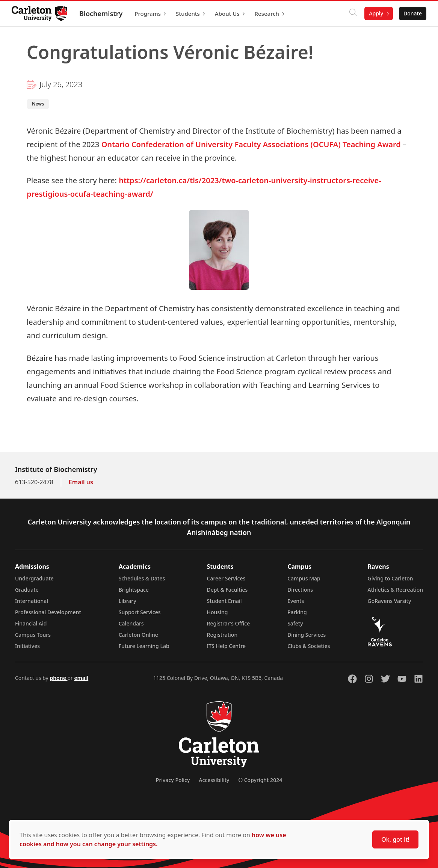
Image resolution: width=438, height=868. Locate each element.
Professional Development (48, 612)
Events (296, 601)
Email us (81, 482)
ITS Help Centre (227, 646)
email (81, 678)
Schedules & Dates (142, 578)
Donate (412, 13)
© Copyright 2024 (260, 780)
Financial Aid (31, 623)
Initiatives (27, 646)
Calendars (131, 623)
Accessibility (214, 780)
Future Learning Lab (144, 646)
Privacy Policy (173, 780)
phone (58, 678)
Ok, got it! (395, 839)
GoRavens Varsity (390, 601)
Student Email (224, 601)
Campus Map (304, 578)
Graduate (27, 590)
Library (128, 601)
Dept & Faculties (227, 590)
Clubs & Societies (309, 646)
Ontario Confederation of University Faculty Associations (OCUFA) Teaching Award (251, 144)
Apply (376, 13)
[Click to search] (353, 14)
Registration (222, 635)
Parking (297, 612)
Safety (295, 623)
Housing (217, 612)
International (32, 601)
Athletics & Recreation (395, 590)
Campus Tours (33, 635)
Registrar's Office (229, 623)
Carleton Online (138, 635)
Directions (300, 590)
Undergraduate (34, 578)
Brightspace (134, 590)
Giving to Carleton (390, 578)
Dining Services (307, 635)
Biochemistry (101, 14)
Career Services (226, 578)
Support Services (140, 612)
